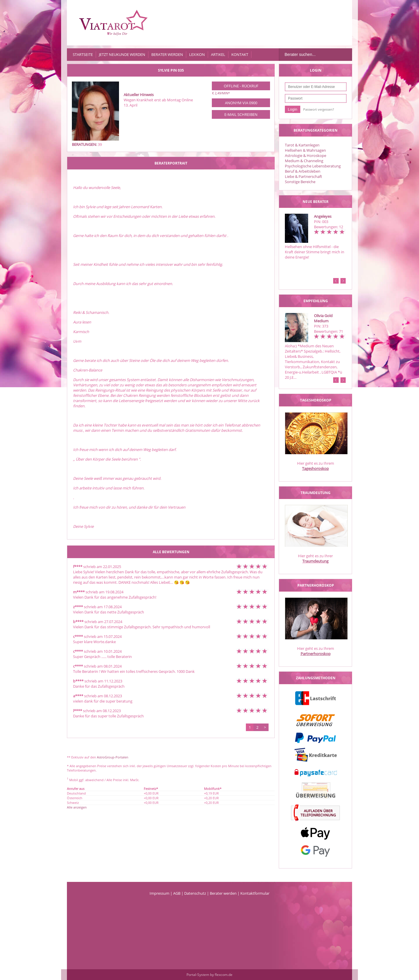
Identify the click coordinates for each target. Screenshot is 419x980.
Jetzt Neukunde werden (122, 54)
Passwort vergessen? (319, 109)
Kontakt (240, 54)
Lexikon (197, 54)
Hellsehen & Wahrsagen (305, 150)
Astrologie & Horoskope (306, 155)
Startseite (83, 54)
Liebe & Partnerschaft (303, 176)
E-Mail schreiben (241, 114)
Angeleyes (323, 216)
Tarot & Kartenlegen (302, 145)
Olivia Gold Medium (323, 318)
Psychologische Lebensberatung (313, 166)
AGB (177, 893)
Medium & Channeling (304, 161)
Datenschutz (195, 893)
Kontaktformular (255, 893)
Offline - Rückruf (241, 86)
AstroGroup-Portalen (113, 757)
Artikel (218, 54)
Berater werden (167, 54)
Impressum (159, 893)
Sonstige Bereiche (300, 182)
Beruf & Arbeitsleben (303, 171)
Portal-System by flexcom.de (210, 975)
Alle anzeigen (77, 807)
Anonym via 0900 (241, 103)
